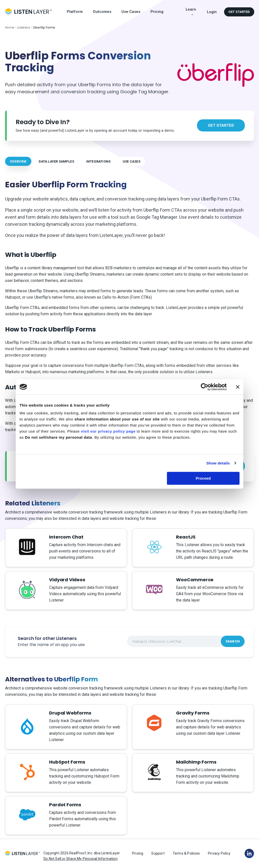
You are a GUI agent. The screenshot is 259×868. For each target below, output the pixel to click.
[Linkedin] (249, 853)
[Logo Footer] (22, 854)
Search (233, 641)
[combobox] (186, 641)
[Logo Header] (28, 12)
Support (158, 853)
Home (10, 27)
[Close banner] (238, 387)
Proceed (203, 478)
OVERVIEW (18, 161)
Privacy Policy (219, 853)
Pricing (157, 12)
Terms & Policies (186, 853)
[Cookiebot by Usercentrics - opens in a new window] (204, 387)
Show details (218, 463)
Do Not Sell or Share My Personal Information (81, 859)
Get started (239, 12)
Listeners (24, 27)
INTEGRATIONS (98, 161)
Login (212, 12)
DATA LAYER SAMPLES (56, 161)
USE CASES (132, 161)
